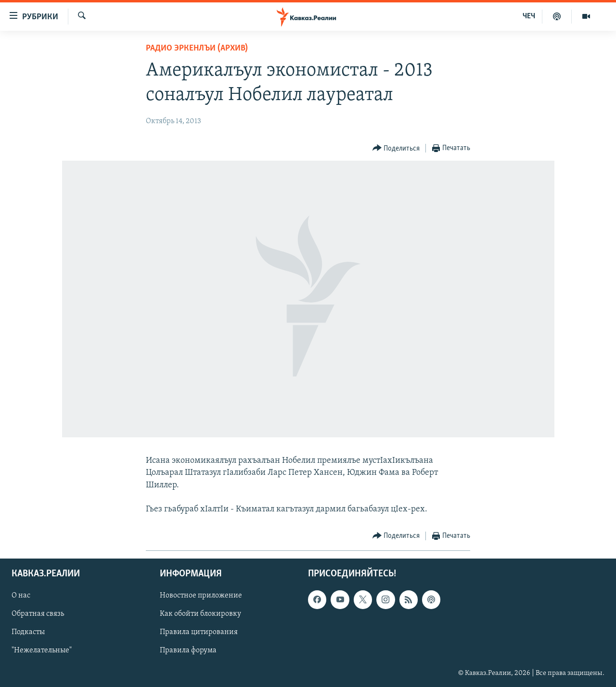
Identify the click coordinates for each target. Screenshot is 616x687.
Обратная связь (38, 614)
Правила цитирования (199, 633)
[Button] (396, 148)
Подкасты (28, 633)
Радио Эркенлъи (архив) (197, 48)
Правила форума (188, 651)
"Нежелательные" (42, 651)
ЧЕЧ (529, 16)
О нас (21, 596)
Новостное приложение (201, 596)
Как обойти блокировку (200, 614)
